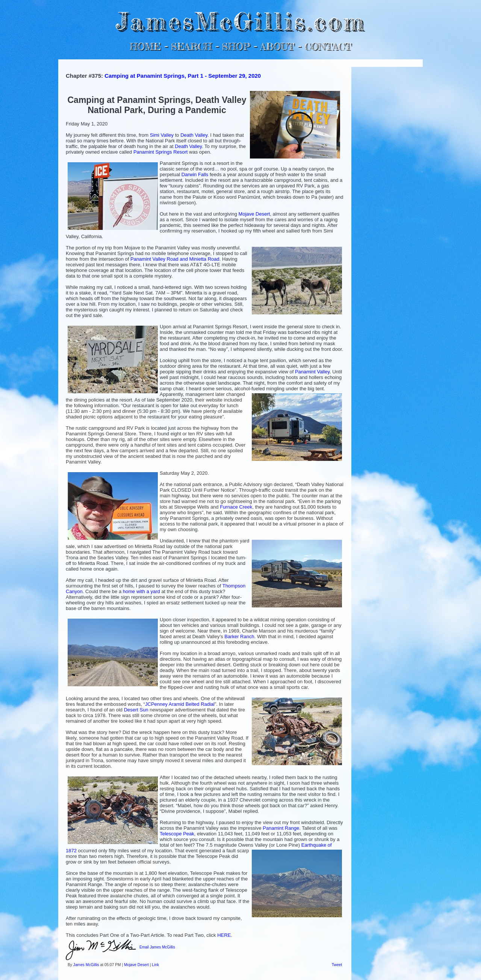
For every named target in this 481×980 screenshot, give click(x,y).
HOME (145, 46)
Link (155, 965)
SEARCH (191, 46)
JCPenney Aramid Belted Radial (180, 704)
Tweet (337, 965)
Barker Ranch (239, 636)
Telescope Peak (177, 834)
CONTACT (328, 46)
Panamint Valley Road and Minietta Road (175, 259)
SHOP (236, 46)
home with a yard (141, 591)
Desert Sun (136, 710)
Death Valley (194, 135)
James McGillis (86, 965)
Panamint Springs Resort (161, 152)
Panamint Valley (312, 372)
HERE (224, 935)
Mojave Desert (254, 214)
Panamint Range (281, 828)
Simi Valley (162, 135)
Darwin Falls (195, 174)
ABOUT (277, 46)
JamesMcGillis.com (240, 21)
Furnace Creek (236, 507)
